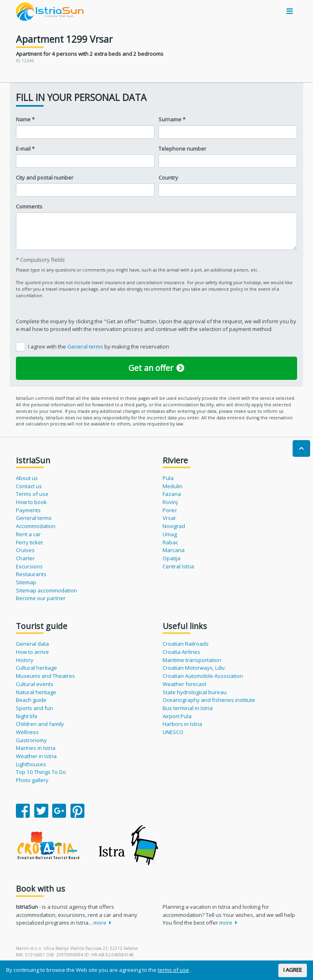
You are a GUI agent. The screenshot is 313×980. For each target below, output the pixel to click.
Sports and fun (34, 708)
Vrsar (169, 518)
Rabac (170, 542)
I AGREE (293, 970)
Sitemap (26, 582)
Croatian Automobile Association (203, 676)
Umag (170, 534)
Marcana (174, 550)
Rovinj (170, 502)
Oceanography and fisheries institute (209, 700)
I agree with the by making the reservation (99, 346)
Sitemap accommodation (46, 590)
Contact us (29, 486)
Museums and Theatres (45, 676)
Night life (27, 716)
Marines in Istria (36, 748)
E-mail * (25, 149)
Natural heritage (36, 692)
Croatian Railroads (186, 644)
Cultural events (35, 684)
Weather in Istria (36, 756)
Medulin (173, 486)
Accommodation (36, 526)
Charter (25, 558)
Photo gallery (32, 780)
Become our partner (41, 598)
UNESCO (173, 732)
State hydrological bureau (195, 692)
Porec (170, 510)
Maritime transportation (192, 660)
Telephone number (182, 149)
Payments (28, 510)
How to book (31, 502)
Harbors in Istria (182, 724)
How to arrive (32, 652)
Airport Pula (177, 716)
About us (27, 478)
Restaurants (31, 574)
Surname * (172, 119)
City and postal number (45, 178)
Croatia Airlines (181, 652)
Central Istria (178, 566)
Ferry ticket (29, 542)
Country (168, 178)
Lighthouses (31, 764)
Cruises (25, 550)
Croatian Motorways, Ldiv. (194, 668)
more (102, 923)
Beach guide (31, 700)
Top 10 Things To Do (41, 772)
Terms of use (32, 494)
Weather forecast (184, 684)
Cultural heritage (36, 668)
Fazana (172, 494)
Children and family (40, 724)
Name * (25, 119)
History (25, 660)
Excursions (29, 566)
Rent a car (28, 534)
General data (32, 644)
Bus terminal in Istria (188, 708)
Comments (29, 206)
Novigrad (174, 526)
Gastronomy (31, 740)
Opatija (172, 558)
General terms (86, 346)
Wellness (27, 732)
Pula (168, 478)
